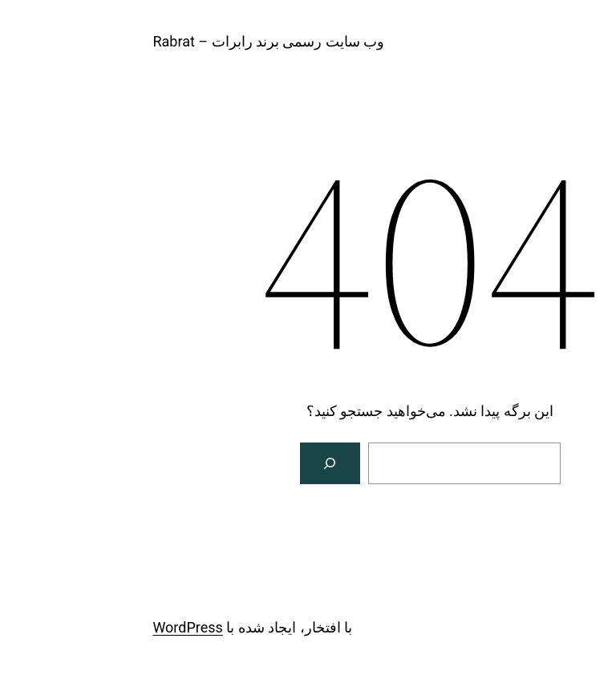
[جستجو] (209, 463)
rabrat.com (551, 41)
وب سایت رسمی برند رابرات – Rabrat (146, 41)
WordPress (65, 627)
